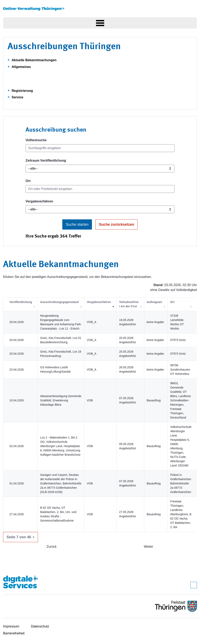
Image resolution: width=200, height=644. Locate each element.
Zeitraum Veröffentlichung (46, 160)
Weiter (149, 547)
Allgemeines (21, 67)
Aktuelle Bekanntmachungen (34, 60)
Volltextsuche (36, 140)
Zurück (52, 547)
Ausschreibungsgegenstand (59, 302)
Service (17, 97)
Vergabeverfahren (39, 201)
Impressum (11, 626)
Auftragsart (154, 302)
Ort (28, 181)
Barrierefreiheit (14, 633)
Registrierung (22, 91)
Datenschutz (40, 626)
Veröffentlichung (21, 302)
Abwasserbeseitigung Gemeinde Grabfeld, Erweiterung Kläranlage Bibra (61, 400)
